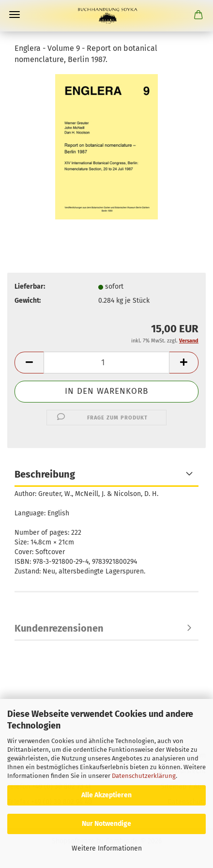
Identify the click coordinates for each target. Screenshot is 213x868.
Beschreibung (45, 474)
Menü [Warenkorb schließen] (15, 15)
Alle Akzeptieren (106, 795)
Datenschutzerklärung (144, 776)
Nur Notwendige (106, 824)
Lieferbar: (30, 287)
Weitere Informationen (107, 848)
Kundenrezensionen (59, 628)
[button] (29, 363)
